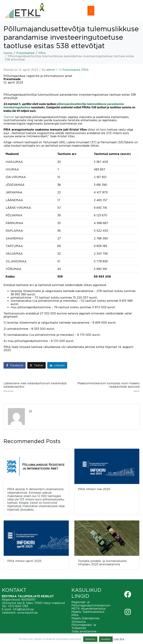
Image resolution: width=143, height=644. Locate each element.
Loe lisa (119, 639)
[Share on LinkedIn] (57, 365)
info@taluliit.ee (23, 609)
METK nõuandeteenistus (89, 609)
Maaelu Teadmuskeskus (88, 612)
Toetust (9, 117)
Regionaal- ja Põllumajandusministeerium (91, 604)
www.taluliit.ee (27, 613)
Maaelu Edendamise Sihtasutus (85, 620)
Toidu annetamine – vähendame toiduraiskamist (91, 633)
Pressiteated (71, 70)
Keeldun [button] (106, 639)
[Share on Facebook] (15, 365)
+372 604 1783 (18, 606)
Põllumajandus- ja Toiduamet (84, 626)
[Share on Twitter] (36, 365)
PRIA (85, 70)
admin (51, 70)
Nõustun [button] (90, 639)
